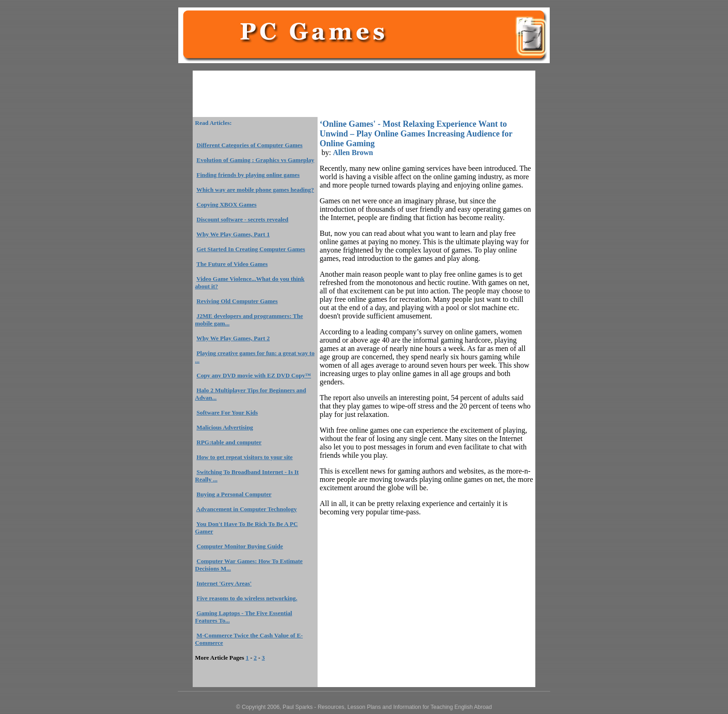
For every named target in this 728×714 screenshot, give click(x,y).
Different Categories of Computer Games (249, 145)
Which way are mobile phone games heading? (255, 190)
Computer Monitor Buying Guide (240, 546)
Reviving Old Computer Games (237, 301)
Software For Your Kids (227, 412)
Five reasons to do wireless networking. (247, 598)
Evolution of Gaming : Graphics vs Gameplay (255, 160)
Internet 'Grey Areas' (224, 583)
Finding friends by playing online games (248, 175)
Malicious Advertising (225, 427)
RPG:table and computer (229, 442)
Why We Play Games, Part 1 (233, 234)
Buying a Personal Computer (234, 494)
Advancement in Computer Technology (247, 509)
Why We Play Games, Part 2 (233, 338)
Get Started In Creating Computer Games (251, 249)
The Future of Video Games (232, 264)
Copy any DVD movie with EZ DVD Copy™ (254, 375)
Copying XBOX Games (226, 204)
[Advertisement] (364, 94)
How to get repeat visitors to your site (244, 457)
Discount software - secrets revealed (242, 219)
